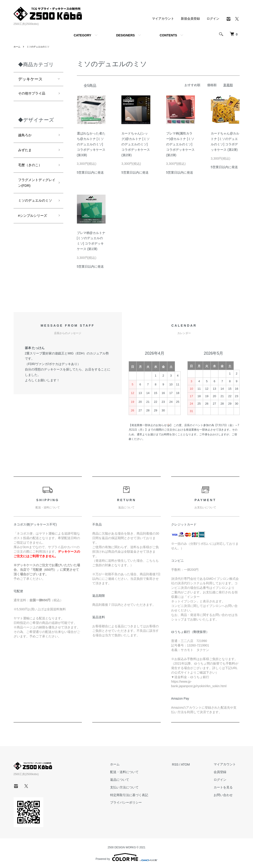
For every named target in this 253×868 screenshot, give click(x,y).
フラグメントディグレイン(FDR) (34, 189)
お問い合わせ (227, 795)
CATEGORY (83, 35)
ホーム (18, 47)
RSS (183, 764)
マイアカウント (163, 19)
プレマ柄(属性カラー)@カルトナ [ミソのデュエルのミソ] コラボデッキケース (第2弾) (180, 144)
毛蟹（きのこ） (32, 169)
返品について (130, 780)
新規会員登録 (190, 19)
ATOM (193, 764)
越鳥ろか (26, 137)
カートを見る (227, 787)
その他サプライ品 (34, 94)
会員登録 (224, 772)
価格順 (212, 85)
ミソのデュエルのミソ (42, 47)
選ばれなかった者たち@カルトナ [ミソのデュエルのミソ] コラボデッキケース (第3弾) (91, 144)
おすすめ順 (192, 85)
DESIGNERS (125, 35)
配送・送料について (135, 772)
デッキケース (30, 79)
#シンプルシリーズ (35, 232)
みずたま (26, 153)
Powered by (126, 857)
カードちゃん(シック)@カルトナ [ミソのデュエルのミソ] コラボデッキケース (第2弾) (136, 144)
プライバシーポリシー (137, 803)
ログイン (213, 19)
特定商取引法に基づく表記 (140, 795)
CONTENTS (168, 35)
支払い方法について (135, 787)
